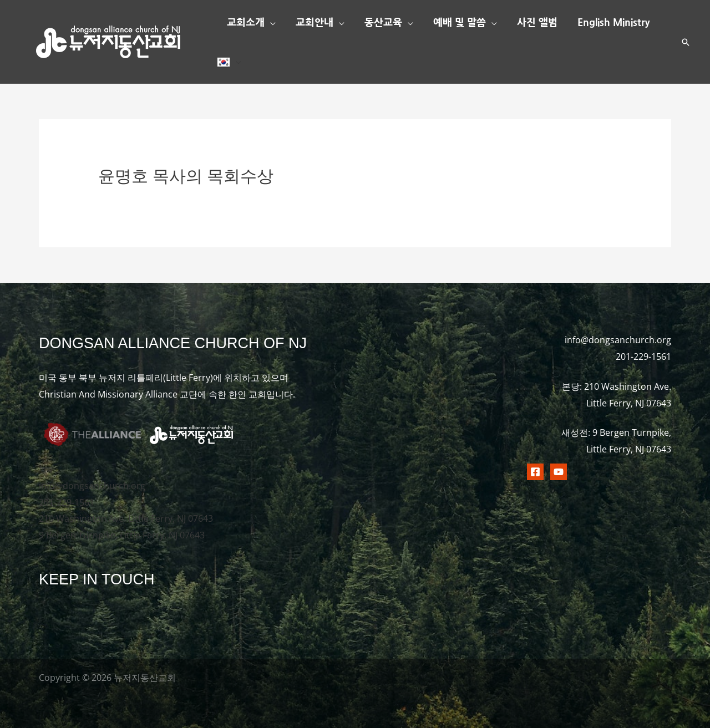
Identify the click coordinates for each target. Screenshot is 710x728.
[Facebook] (535, 472)
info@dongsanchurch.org (92, 486)
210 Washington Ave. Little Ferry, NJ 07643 (126, 518)
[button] (270, 23)
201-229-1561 (67, 502)
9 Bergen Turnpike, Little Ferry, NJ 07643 (122, 535)
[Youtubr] (559, 472)
